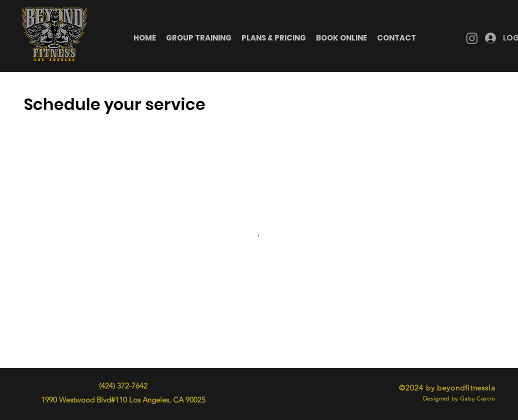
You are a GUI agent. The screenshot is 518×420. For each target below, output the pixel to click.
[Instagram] (472, 38)
